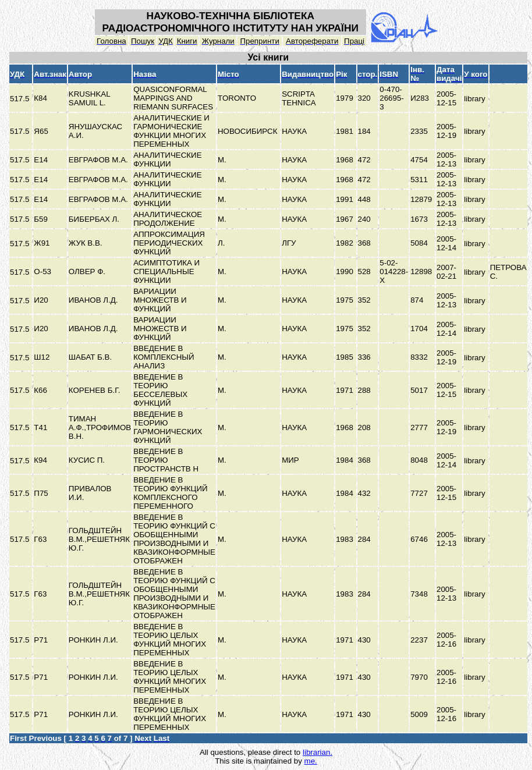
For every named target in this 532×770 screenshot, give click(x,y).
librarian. (318, 752)
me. (311, 761)
